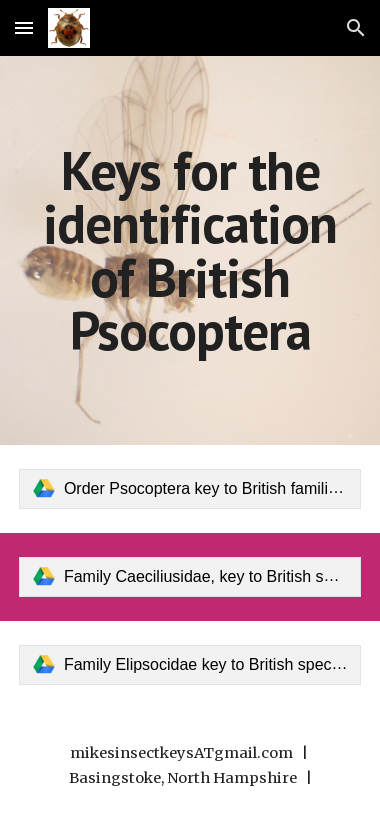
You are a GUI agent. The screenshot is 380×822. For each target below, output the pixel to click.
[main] (190, 250)
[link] (190, 489)
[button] (24, 27)
